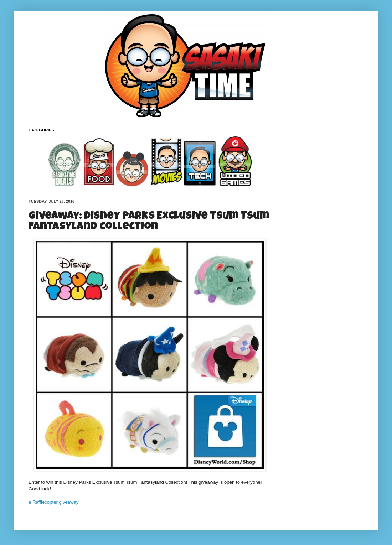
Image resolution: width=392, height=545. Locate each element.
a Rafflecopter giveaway (54, 502)
